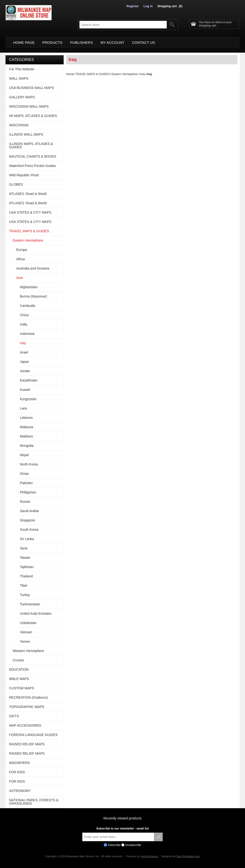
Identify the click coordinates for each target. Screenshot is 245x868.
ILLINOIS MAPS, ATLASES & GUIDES (31, 143)
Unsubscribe (133, 842)
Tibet (24, 583)
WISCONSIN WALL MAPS (29, 104)
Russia (25, 499)
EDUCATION (19, 667)
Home (70, 71)
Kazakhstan (29, 377)
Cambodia (28, 303)
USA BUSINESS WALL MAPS (31, 85)
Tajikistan (27, 564)
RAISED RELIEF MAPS (27, 741)
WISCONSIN (19, 122)
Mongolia (27, 443)
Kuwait (25, 387)
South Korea (29, 527)
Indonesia (27, 331)
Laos (23, 405)
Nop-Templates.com (188, 854)
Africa (21, 256)
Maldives (26, 433)
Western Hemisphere (28, 648)
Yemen (25, 639)
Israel (24, 349)
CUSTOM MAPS (22, 685)
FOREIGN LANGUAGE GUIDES (33, 732)
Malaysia (26, 424)
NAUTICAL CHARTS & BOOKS (33, 154)
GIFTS (14, 713)
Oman (24, 471)
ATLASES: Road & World (28, 191)
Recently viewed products (122, 815)
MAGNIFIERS (19, 760)
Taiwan (25, 555)
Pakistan (26, 480)
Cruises (18, 657)
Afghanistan (29, 284)
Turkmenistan (30, 601)
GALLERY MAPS (22, 94)
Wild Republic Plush (24, 172)
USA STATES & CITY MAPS (30, 210)
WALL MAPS (19, 76)
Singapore (28, 517)
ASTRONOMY (20, 788)
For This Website (22, 66)
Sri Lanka (27, 536)
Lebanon (26, 415)
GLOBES (16, 182)
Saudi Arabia (29, 508)
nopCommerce (149, 854)
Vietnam (26, 629)
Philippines (28, 489)
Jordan (25, 368)
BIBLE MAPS (19, 676)
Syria (24, 545)
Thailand (26, 573)
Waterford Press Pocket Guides (33, 163)
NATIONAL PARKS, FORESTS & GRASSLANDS (34, 799)
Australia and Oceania (33, 265)
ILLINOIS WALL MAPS (26, 132)
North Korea (29, 461)
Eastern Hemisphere (125, 71)
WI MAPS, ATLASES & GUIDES (33, 113)
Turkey (25, 592)
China (24, 312)
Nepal (24, 452)
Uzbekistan (28, 620)
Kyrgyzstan (28, 396)
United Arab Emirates (36, 611)
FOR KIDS (17, 769)
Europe (22, 247)
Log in (148, 6)
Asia (142, 71)
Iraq (23, 340)
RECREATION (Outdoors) (28, 695)
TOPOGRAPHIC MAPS (27, 704)
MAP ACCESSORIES (25, 723)
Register (134, 6)
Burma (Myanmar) (33, 293)
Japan (24, 359)
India (23, 321)
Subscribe (114, 842)
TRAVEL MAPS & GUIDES (92, 71)
